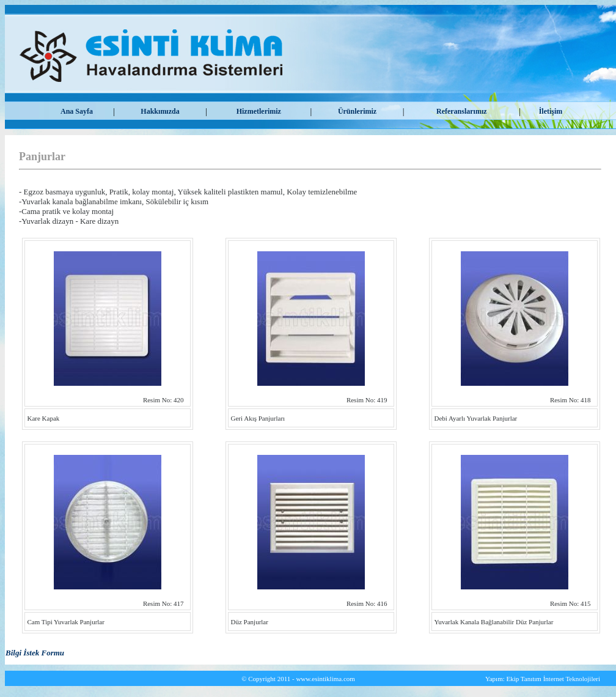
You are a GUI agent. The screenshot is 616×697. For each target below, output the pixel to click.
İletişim (551, 111)
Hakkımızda (160, 111)
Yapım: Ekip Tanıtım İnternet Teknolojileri (543, 679)
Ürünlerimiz (357, 111)
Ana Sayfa (77, 111)
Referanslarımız (462, 111)
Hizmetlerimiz (259, 111)
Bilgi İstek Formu (35, 653)
